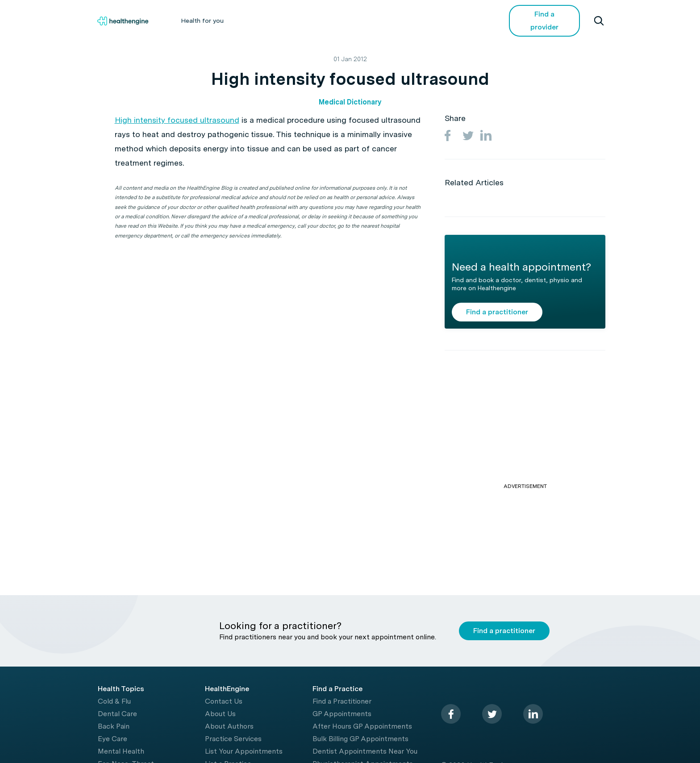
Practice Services (233, 739)
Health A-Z (262, 21)
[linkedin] (533, 714)
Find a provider (544, 21)
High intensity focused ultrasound (177, 120)
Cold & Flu (114, 701)
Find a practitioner (497, 312)
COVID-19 (462, 21)
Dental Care (117, 714)
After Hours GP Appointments (362, 726)
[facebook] (451, 714)
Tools (373, 21)
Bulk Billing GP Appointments (360, 739)
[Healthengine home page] (123, 21)
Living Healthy (322, 21)
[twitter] (492, 714)
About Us (220, 714)
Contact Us (224, 701)
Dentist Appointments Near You (365, 751)
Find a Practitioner (342, 701)
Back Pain (114, 726)
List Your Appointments (244, 751)
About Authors (229, 726)
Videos (414, 21)
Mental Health (121, 751)
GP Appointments (342, 714)
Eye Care (112, 739)
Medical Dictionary (350, 102)
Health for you (202, 21)
